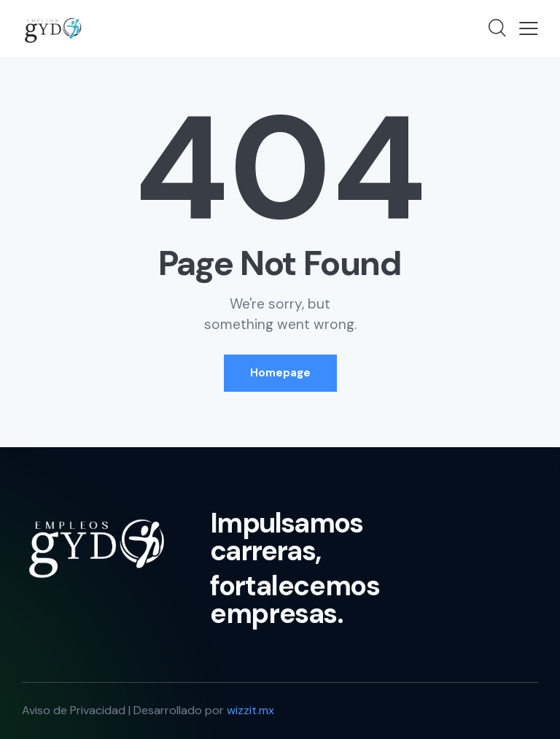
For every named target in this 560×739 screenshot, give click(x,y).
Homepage (280, 373)
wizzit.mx (250, 710)
